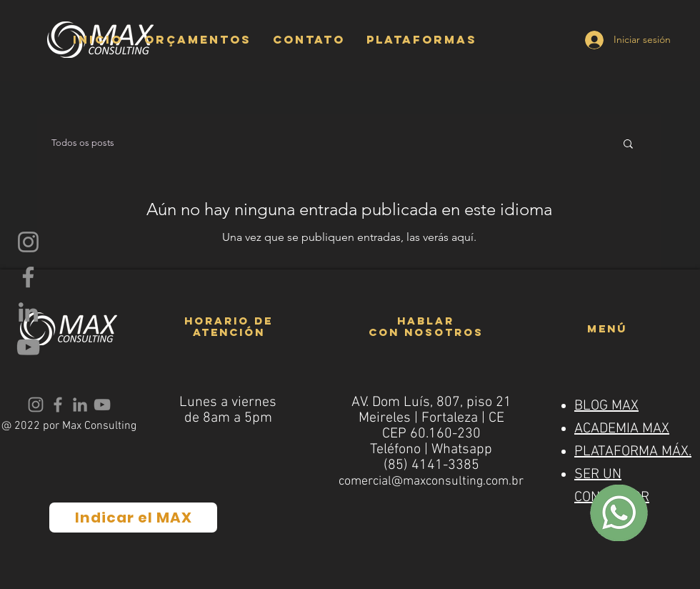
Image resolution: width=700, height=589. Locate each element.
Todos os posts (83, 143)
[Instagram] (28, 242)
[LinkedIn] (28, 312)
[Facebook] (28, 277)
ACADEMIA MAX (622, 429)
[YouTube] (28, 347)
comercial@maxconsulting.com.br (431, 481)
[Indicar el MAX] (133, 518)
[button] (198, 39)
